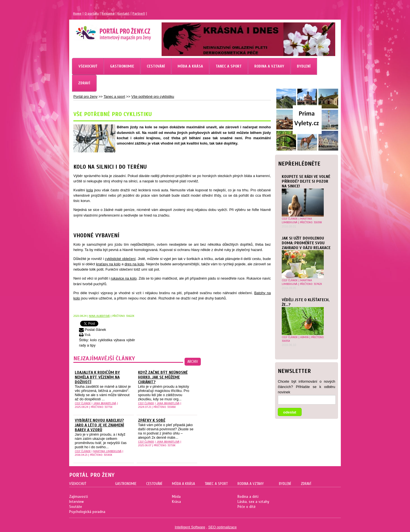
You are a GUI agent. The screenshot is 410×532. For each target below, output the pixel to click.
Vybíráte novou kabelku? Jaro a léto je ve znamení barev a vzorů (99, 425)
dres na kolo (134, 264)
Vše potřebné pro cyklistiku (153, 97)
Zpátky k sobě (152, 420)
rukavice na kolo (124, 278)
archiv (193, 362)
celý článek (290, 219)
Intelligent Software (190, 527)
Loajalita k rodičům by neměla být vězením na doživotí (97, 377)
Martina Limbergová (297, 220)
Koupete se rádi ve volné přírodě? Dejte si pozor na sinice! (306, 181)
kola (89, 190)
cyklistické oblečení (120, 259)
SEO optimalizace (222, 527)
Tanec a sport (114, 97)
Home (77, 13)
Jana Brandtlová (105, 403)
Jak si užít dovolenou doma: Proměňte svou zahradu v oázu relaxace (306, 243)
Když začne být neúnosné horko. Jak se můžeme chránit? (163, 377)
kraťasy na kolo (108, 264)
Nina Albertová (99, 316)
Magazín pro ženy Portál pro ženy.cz (104, 31)
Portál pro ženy (85, 97)
